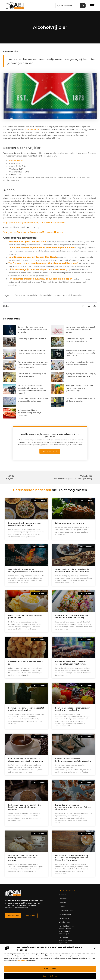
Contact (62, 906)
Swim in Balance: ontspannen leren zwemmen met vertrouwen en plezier (32, 329)
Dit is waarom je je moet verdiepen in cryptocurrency (38, 269)
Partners (64, 903)
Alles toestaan (50, 969)
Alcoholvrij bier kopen (53, 295)
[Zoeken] (83, 6)
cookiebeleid (22, 960)
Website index (64, 922)
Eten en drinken (11, 51)
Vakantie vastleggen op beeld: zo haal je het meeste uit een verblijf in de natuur (81, 353)
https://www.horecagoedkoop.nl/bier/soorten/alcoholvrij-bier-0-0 (34, 223)
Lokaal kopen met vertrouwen (70, 523)
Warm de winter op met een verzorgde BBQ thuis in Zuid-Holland (26, 570)
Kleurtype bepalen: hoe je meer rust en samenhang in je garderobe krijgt (80, 388)
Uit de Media (64, 918)
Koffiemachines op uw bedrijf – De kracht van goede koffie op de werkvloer (24, 807)
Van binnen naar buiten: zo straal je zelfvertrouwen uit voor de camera (80, 329)
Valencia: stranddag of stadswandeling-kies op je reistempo (29, 413)
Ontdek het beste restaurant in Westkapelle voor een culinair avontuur (23, 858)
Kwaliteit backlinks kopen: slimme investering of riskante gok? (66, 930)
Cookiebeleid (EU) (66, 910)
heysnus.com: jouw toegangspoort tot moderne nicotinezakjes (26, 709)
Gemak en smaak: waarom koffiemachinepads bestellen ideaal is (73, 760)
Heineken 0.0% (16, 161)
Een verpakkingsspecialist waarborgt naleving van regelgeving (73, 709)
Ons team (63, 899)
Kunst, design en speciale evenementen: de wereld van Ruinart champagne (73, 807)
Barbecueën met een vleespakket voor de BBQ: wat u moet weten (71, 663)
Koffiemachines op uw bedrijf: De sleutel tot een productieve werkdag (26, 760)
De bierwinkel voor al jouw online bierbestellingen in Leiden (42, 248)
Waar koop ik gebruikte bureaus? (32, 339)
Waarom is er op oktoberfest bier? (27, 241)
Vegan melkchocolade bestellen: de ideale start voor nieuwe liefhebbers (72, 570)
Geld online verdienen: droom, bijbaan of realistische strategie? (66, 943)
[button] (95, 948)
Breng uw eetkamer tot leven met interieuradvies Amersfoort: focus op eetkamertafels (33, 365)
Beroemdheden (65, 914)
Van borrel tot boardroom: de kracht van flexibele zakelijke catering (72, 617)
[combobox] (68, 6)
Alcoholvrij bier (32, 130)
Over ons (63, 895)
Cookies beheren (50, 976)
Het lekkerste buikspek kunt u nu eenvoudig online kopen (40, 279)
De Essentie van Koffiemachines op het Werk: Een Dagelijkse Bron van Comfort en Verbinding (72, 858)
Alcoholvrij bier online (73, 295)
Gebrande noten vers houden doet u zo (26, 663)
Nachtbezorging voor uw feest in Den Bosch (33, 257)
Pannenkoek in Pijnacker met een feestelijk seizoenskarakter (24, 524)
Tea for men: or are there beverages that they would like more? (43, 263)
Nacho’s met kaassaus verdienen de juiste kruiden (25, 617)
